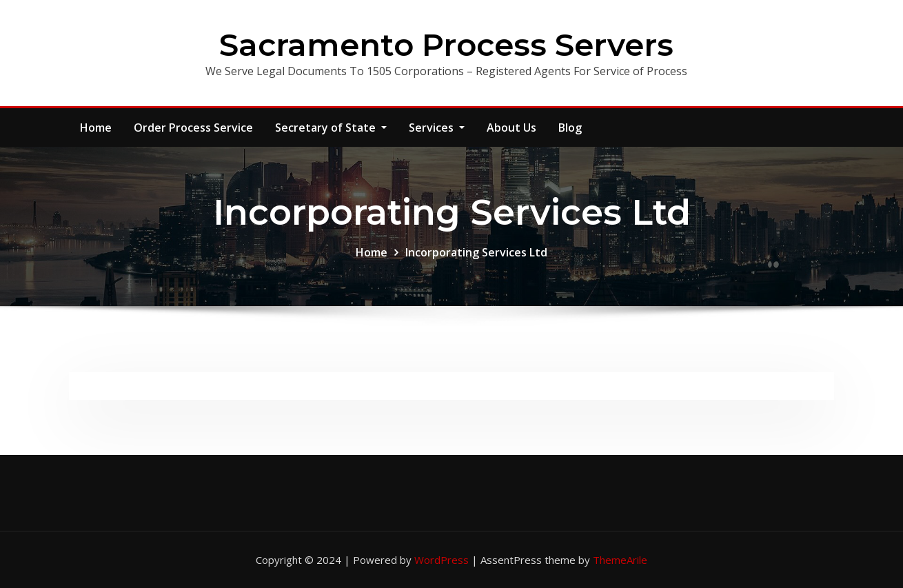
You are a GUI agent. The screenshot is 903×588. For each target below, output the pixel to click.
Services (437, 128)
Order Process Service (193, 128)
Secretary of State (331, 128)
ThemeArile (620, 560)
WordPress (442, 560)
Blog (570, 128)
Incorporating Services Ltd (476, 252)
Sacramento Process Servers (446, 44)
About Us (511, 128)
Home (96, 128)
